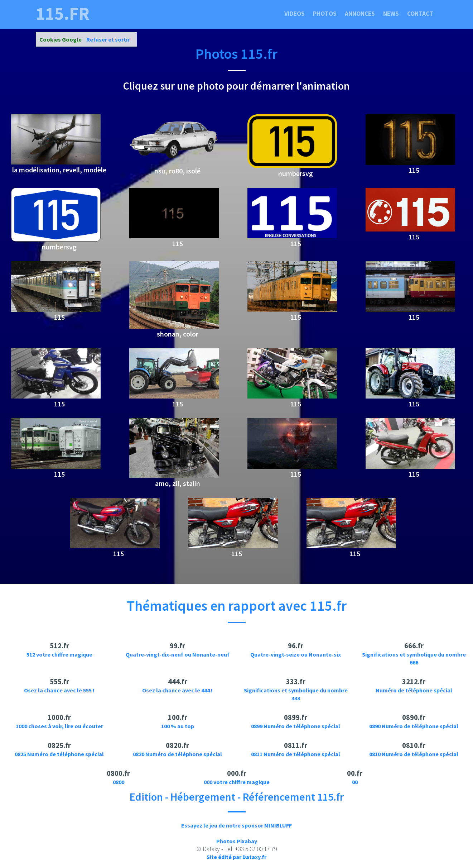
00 (355, 782)
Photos (325, 14)
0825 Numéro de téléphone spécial (59, 754)
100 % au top (178, 726)
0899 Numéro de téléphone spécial (296, 726)
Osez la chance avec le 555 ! (59, 690)
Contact (420, 14)
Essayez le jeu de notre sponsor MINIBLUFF (236, 825)
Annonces (360, 14)
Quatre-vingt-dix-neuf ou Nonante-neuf (178, 654)
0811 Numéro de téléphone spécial (296, 754)
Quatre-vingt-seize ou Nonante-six (296, 654)
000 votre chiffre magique (237, 782)
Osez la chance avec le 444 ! (177, 690)
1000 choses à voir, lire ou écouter (59, 726)
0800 (119, 782)
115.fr (63, 14)
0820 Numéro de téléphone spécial (177, 754)
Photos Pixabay (237, 841)
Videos (295, 14)
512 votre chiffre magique (59, 654)
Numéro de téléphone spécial (414, 690)
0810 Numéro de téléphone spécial (414, 754)
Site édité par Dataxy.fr (236, 857)
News (391, 14)
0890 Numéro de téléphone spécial (414, 726)
